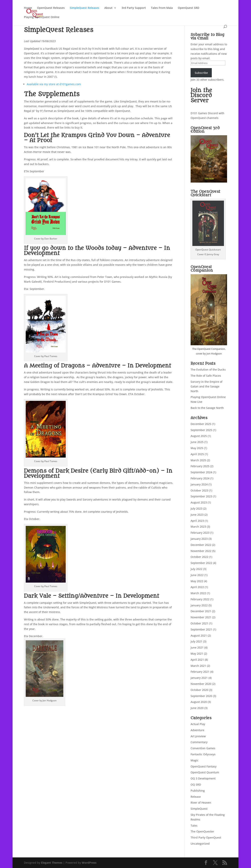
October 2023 (199, 490)
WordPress (89, 863)
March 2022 (198, 593)
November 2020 (201, 684)
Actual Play (198, 724)
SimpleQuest (199, 809)
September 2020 (201, 696)
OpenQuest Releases (51, 8)
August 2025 (199, 436)
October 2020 (199, 690)
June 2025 (197, 442)
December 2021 (201, 611)
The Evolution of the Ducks (208, 370)
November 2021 (201, 617)
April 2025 (197, 454)
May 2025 (197, 448)
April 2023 (197, 521)
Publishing (198, 791)
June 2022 (197, 575)
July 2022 (196, 569)
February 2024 (200, 478)
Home (28, 8)
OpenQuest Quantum (205, 772)
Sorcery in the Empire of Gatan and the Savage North (206, 386)
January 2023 (199, 539)
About (108, 8)
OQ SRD (196, 784)
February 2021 (200, 672)
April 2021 (197, 660)
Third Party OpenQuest (206, 837)
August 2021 (199, 635)
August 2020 (199, 702)
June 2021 (197, 647)
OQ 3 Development (203, 778)
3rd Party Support (134, 8)
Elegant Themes (52, 863)
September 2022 (201, 563)
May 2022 (197, 581)
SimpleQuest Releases (85, 8)
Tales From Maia (162, 8)
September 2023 (201, 496)
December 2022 (201, 545)
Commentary (199, 742)
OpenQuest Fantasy (204, 766)
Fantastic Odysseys (203, 754)
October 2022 (199, 557)
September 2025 (201, 430)
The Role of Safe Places (206, 376)
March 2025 (198, 460)
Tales (194, 826)
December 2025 (201, 424)
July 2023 (196, 508)
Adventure (197, 730)
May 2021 (197, 654)
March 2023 (198, 527)
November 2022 (201, 551)
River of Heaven (201, 803)
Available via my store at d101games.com (54, 84)
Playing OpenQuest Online (42, 17)
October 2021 (199, 623)
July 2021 (196, 641)
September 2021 (201, 629)
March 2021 (198, 666)
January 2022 (199, 605)
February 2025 (200, 466)
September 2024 (201, 472)
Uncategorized (200, 844)
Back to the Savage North (207, 408)
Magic (195, 760)
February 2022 (200, 599)
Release (196, 797)
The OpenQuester (202, 831)
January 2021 (199, 678)
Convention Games (203, 748)
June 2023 (197, 515)
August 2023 (199, 502)
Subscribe (201, 73)
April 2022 (197, 587)
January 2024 (199, 484)
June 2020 (197, 708)
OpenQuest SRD (189, 8)
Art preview (198, 736)
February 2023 (200, 533)
